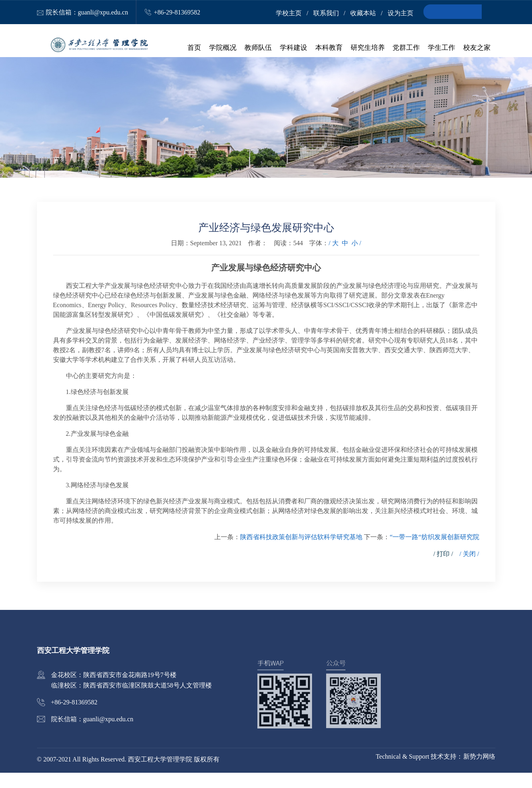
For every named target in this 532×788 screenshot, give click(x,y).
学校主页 (289, 13)
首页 (197, 48)
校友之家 (477, 48)
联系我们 (326, 13)
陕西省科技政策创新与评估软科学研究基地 (301, 552)
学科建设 (295, 48)
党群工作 (407, 48)
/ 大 (333, 258)
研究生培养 (369, 48)
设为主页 (401, 13)
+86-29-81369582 (177, 12)
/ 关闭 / (469, 569)
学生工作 (442, 48)
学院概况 (225, 48)
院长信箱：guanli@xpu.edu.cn (87, 12)
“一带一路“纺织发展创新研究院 (434, 552)
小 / (356, 258)
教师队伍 (260, 48)
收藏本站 (363, 13)
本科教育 (330, 48)
